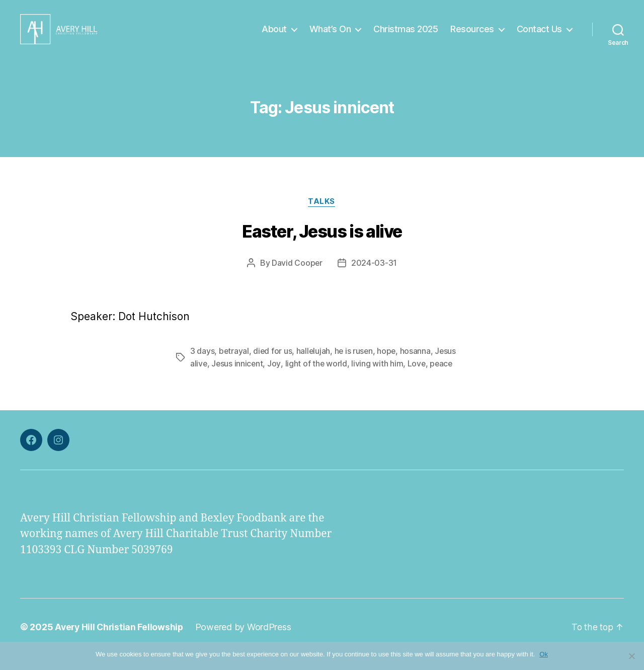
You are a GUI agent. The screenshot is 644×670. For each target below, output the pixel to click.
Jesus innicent (238, 379)
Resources (472, 36)
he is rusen (355, 366)
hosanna (418, 366)
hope (389, 366)
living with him (379, 379)
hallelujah (314, 366)
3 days (202, 366)
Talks (322, 217)
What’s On (330, 36)
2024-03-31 (374, 278)
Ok (544, 654)
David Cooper (297, 278)
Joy (275, 379)
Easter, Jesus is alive (322, 247)
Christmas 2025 (406, 36)
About (274, 36)
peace (444, 379)
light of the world (317, 379)
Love (418, 379)
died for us (273, 366)
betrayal (234, 366)
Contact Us (539, 36)
